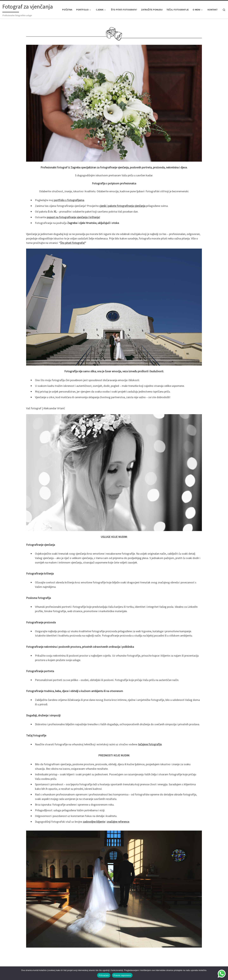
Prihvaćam (104, 975)
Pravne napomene (122, 975)
